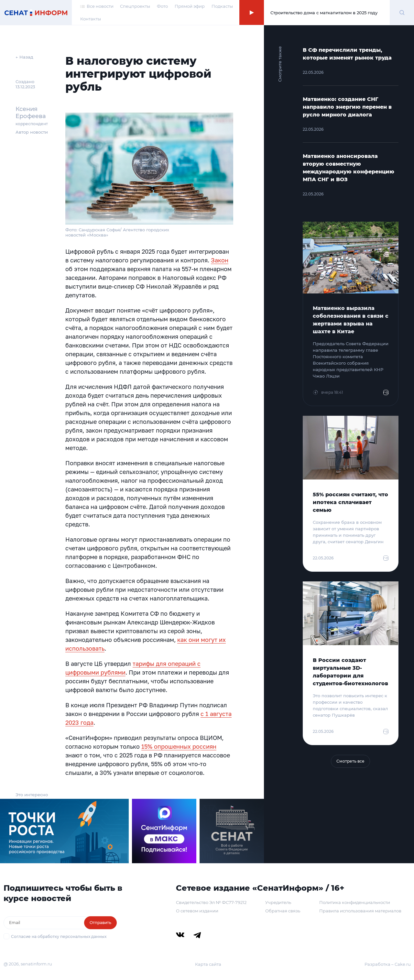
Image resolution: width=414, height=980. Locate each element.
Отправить (100, 923)
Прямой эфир (190, 6)
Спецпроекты (135, 6)
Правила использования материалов (360, 911)
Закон (220, 260)
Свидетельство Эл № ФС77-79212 (211, 902)
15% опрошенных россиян (179, 746)
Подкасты (222, 6)
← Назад (24, 57)
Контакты (91, 19)
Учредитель (278, 902)
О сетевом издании (197, 911)
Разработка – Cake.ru (388, 964)
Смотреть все (350, 761)
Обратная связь (283, 911)
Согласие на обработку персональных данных (59, 936)
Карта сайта (208, 964)
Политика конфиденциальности (355, 902)
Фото (162, 6)
